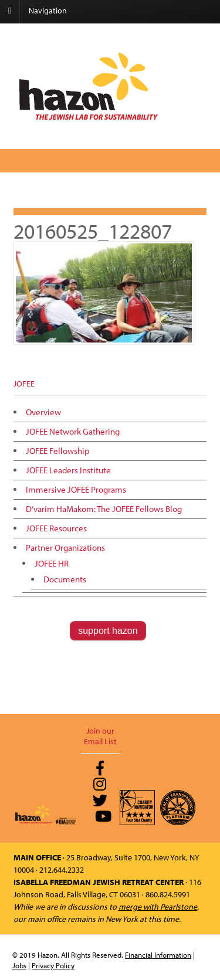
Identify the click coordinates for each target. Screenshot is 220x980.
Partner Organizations (65, 547)
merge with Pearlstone (158, 907)
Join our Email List (100, 736)
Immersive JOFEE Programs (76, 489)
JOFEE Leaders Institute (68, 470)
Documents (65, 579)
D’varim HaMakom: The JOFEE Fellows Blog (104, 509)
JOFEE (24, 384)
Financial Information (158, 955)
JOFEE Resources (56, 528)
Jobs (19, 965)
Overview (43, 412)
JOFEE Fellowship (58, 451)
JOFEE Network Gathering (73, 431)
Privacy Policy (53, 965)
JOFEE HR (52, 563)
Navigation (48, 11)
